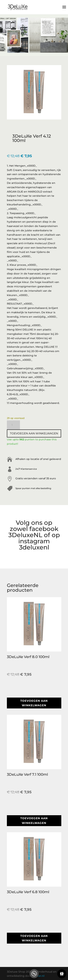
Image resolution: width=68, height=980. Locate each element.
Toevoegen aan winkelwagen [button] (34, 703)
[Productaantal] (13, 425)
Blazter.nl (38, 976)
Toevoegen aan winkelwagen (34, 433)
